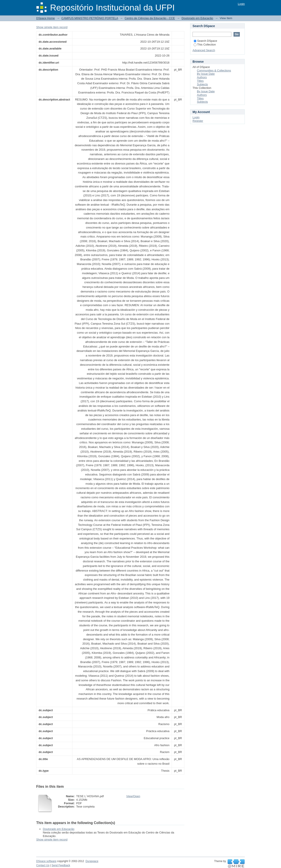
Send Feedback (61, 865)
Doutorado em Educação (197, 18)
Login (241, 4)
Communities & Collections (214, 70)
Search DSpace (205, 41)
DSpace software (46, 861)
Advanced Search (204, 50)
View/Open (133, 796)
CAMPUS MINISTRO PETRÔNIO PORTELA (90, 18)
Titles (200, 81)
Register (198, 121)
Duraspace (92, 861)
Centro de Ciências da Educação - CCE (150, 18)
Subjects (202, 84)
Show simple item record (52, 27)
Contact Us (43, 865)
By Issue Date (206, 74)
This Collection (205, 45)
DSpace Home (46, 18)
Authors (202, 77)
